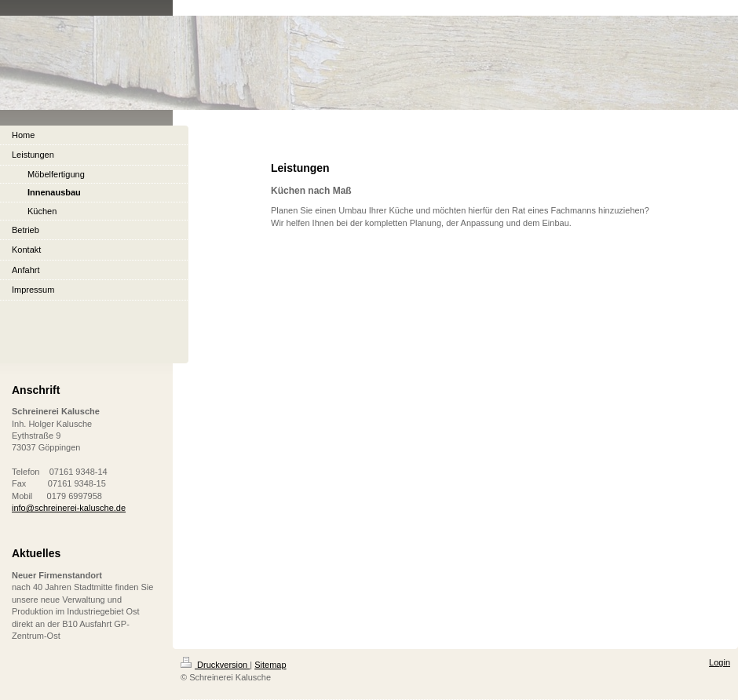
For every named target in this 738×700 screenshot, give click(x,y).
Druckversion (215, 665)
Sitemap (270, 665)
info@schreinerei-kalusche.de (69, 508)
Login (720, 662)
